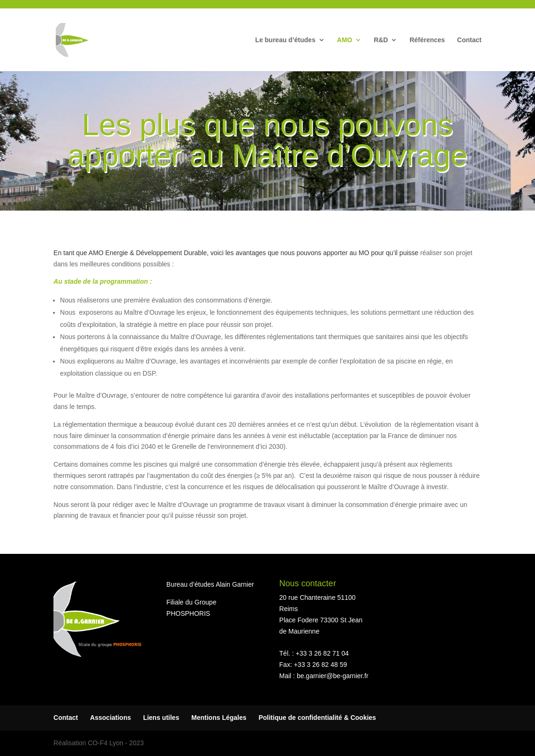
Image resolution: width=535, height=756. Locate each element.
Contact (469, 40)
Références (427, 40)
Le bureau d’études (285, 40)
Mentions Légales (219, 718)
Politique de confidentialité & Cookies (317, 718)
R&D (381, 40)
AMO (345, 40)
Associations (110, 718)
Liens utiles (161, 718)
